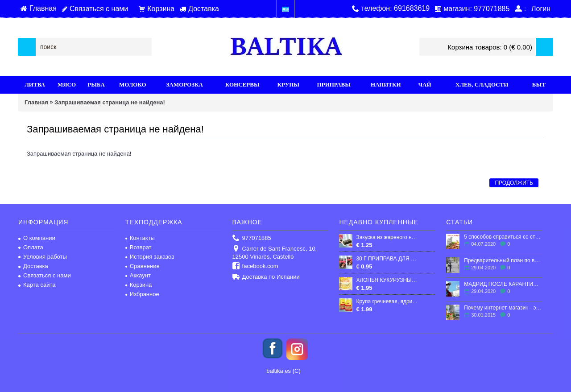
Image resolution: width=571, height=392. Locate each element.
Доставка (33, 266)
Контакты (140, 238)
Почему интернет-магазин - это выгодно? (503, 308)
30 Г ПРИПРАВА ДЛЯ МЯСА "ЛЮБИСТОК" (388, 259)
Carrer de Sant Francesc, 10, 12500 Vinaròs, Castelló (275, 253)
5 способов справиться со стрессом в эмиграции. (503, 237)
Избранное (142, 294)
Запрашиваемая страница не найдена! (110, 102)
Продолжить (514, 183)
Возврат (139, 247)
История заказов (150, 257)
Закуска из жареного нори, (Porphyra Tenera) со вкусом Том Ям (388, 237)
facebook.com (255, 266)
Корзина (139, 285)
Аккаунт (138, 275)
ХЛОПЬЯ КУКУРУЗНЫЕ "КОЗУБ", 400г (388, 280)
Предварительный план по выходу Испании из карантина (503, 260)
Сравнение (143, 266)
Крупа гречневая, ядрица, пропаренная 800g (388, 301)
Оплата (31, 247)
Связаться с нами (45, 275)
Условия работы (43, 257)
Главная (36, 102)
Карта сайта (37, 285)
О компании (37, 238)
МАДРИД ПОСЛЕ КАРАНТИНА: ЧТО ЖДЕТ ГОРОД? (503, 284)
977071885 (252, 238)
